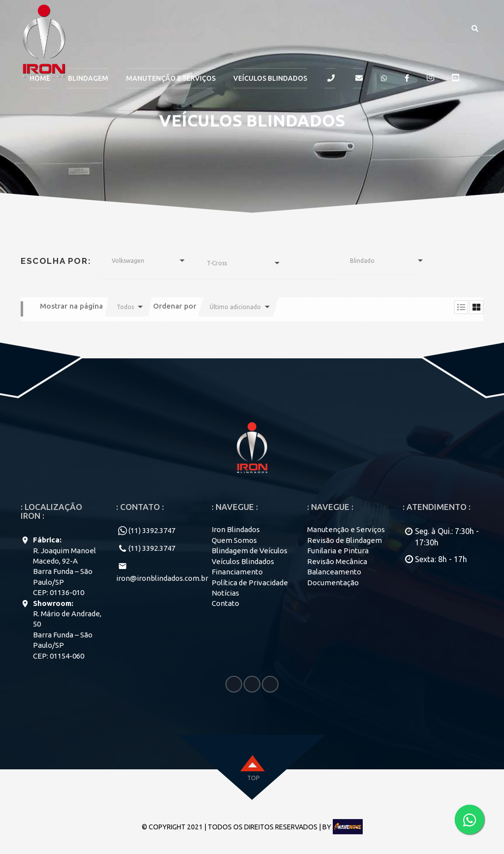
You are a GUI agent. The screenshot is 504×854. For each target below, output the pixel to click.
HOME (40, 78)
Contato (225, 603)
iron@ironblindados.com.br (162, 578)
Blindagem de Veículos (250, 551)
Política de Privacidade (250, 583)
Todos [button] (125, 307)
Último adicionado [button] (235, 307)
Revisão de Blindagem (345, 540)
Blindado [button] (362, 261)
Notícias (225, 593)
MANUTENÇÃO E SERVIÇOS (171, 78)
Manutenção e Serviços (346, 529)
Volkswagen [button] (128, 261)
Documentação (333, 583)
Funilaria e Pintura (338, 551)
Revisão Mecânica (337, 561)
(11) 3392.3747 (152, 530)
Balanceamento (334, 572)
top (253, 778)
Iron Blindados (236, 529)
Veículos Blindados (270, 78)
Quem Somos (234, 540)
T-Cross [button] (217, 263)
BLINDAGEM (88, 78)
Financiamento (237, 572)
